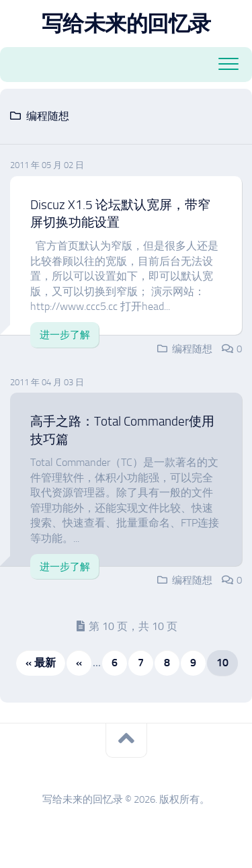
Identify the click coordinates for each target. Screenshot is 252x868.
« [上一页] (79, 663)
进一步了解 (65, 335)
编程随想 (192, 349)
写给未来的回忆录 (126, 24)
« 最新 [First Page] (41, 663)
